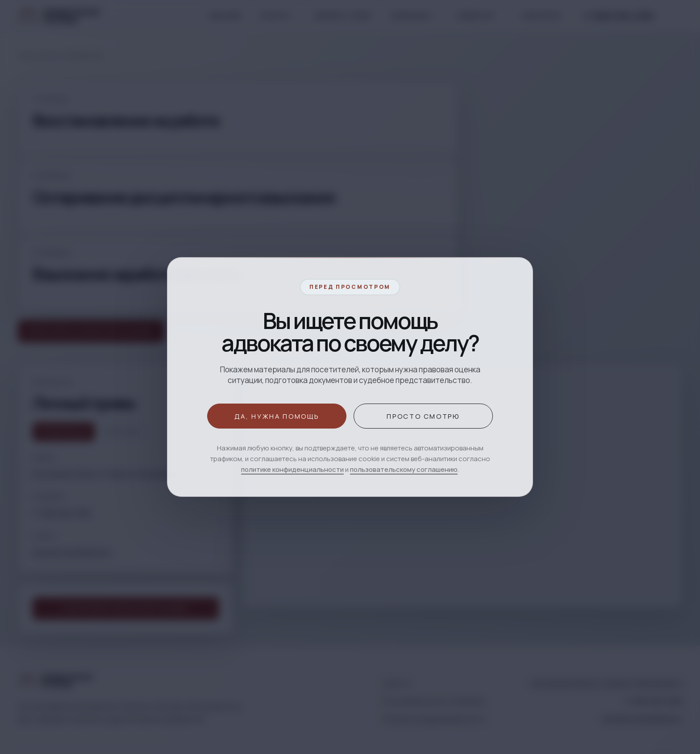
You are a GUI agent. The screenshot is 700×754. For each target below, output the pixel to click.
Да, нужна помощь (277, 416)
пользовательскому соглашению (404, 469)
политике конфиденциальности (292, 469)
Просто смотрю (423, 416)
